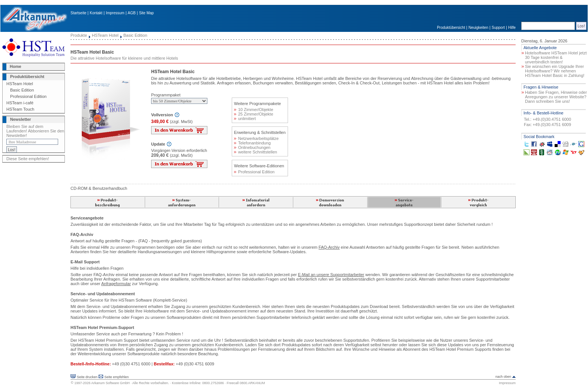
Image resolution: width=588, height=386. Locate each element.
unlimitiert (245, 119)
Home (16, 66)
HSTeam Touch (20, 109)
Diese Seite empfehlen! (28, 159)
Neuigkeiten (478, 28)
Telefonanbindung (252, 143)
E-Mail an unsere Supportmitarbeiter (331, 275)
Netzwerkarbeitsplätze (256, 138)
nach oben (503, 377)
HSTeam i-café (20, 103)
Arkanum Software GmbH (110, 383)
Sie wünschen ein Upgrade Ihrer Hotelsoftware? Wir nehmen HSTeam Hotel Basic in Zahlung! (555, 71)
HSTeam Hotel (20, 84)
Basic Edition (22, 90)
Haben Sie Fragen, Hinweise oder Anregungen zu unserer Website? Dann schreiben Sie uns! (556, 97)
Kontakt (96, 13)
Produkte (79, 35)
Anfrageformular (116, 284)
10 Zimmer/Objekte (254, 110)
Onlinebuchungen (252, 147)
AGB (132, 13)
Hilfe (512, 28)
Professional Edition (28, 96)
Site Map (146, 13)
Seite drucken (87, 377)
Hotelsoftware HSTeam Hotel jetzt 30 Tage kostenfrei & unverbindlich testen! (556, 57)
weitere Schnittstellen (256, 152)
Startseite (78, 13)
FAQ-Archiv (329, 247)
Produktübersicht (451, 28)
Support (498, 28)
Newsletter (21, 119)
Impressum (115, 13)
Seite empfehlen (116, 377)
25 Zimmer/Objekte (254, 114)
